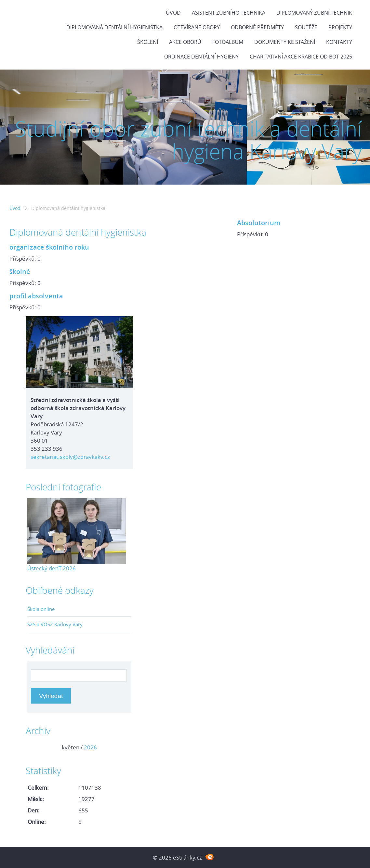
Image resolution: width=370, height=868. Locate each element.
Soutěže (306, 27)
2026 (90, 747)
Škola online (41, 609)
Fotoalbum (228, 42)
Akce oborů (185, 42)
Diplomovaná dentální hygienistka (114, 27)
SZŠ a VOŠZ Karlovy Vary (55, 624)
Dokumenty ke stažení (285, 42)
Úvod (173, 13)
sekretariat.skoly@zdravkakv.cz (70, 457)
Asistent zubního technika (229, 13)
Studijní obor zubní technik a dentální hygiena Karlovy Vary (188, 140)
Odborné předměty (257, 27)
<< (34, 747)
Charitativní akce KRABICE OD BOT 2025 (301, 57)
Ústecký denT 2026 (52, 568)
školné (20, 271)
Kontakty (339, 42)
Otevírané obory (197, 27)
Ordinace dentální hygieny (201, 57)
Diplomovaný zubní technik (314, 13)
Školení (148, 42)
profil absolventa (36, 296)
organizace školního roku (49, 247)
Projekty (340, 27)
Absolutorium (259, 223)
